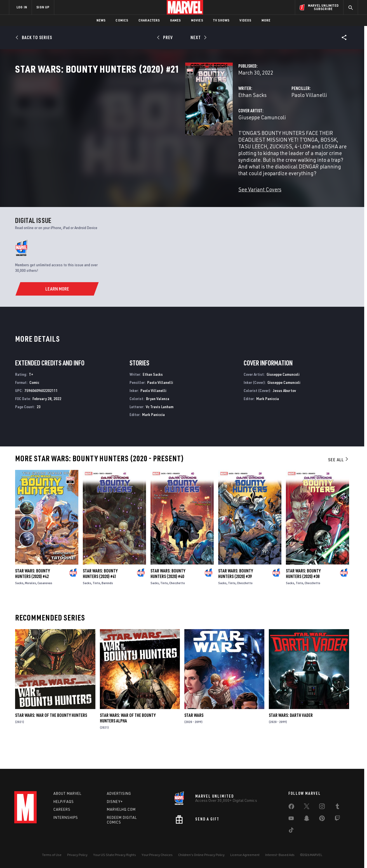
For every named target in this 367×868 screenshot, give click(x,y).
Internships (66, 817)
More (266, 20)
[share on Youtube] (291, 819)
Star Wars (194, 735)
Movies (197, 20)
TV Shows (221, 20)
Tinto (96, 603)
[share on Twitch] (337, 819)
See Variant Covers (141, 194)
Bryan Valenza (158, 418)
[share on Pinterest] (322, 819)
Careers (62, 809)
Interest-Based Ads (280, 855)
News (101, 20)
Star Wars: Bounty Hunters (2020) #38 (303, 593)
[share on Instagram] (322, 807)
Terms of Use (52, 855)
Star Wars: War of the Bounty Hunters (51, 735)
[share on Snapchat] (307, 819)
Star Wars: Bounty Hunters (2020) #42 (32, 593)
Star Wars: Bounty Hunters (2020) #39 (236, 594)
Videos (245, 20)
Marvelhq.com (121, 809)
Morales (30, 603)
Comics (122, 20)
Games (176, 20)
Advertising (119, 793)
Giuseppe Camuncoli (143, 142)
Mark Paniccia (153, 435)
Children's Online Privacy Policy (201, 855)
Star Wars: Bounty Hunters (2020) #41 (100, 594)
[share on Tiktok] (291, 831)
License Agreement (245, 855)
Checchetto (177, 603)
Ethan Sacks (133, 119)
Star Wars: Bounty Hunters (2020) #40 (168, 593)
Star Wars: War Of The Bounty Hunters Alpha (128, 738)
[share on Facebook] (291, 808)
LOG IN (22, 7)
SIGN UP (43, 7)
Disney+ (115, 802)
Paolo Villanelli (250, 119)
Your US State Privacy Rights (115, 855)
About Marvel (67, 793)
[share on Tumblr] (337, 807)
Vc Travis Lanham (160, 426)
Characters (149, 20)
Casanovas (45, 603)
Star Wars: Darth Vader (291, 735)
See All (338, 480)
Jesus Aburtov (284, 410)
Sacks (19, 603)
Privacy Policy (77, 855)
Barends (107, 603)
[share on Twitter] (307, 807)
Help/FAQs (64, 802)
